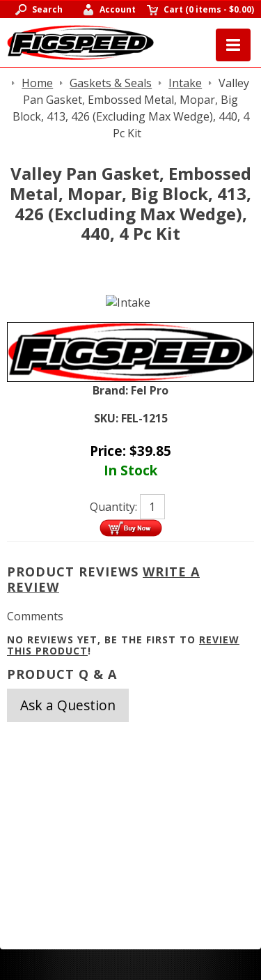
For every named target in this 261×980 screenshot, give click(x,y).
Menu (233, 45)
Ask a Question (68, 705)
